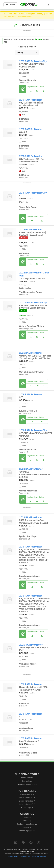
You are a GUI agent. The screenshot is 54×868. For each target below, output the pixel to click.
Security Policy (25, 857)
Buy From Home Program (27, 824)
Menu (10, 5)
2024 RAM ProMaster (31, 517)
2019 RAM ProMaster (31, 100)
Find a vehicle (27, 778)
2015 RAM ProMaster (31, 714)
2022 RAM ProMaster (31, 230)
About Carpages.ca (27, 831)
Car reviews (27, 781)
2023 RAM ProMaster (31, 469)
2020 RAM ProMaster (31, 645)
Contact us (27, 817)
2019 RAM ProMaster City (33, 61)
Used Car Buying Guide (27, 784)
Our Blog (27, 821)
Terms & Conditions (39, 857)
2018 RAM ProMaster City (33, 430)
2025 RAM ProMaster (31, 353)
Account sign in (27, 807)
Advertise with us (27, 794)
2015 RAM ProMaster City (33, 193)
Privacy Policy (13, 857)
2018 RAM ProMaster (31, 156)
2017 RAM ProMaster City (33, 303)
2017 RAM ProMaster (31, 129)
